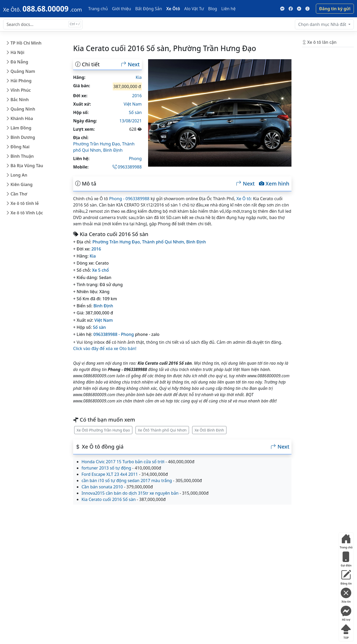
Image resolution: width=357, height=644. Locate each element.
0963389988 (127, 167)
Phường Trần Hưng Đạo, (98, 144)
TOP (346, 631)
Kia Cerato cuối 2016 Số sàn (109, 499)
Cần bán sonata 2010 (102, 487)
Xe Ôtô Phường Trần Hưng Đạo (103, 430)
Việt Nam (133, 104)
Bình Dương (23, 137)
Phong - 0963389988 (129, 199)
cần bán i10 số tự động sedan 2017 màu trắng (127, 481)
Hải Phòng (21, 81)
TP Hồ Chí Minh (26, 43)
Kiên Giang (21, 184)
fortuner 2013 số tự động (106, 468)
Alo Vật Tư (194, 9)
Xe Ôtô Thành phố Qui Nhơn (162, 430)
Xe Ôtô (173, 9)
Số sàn (135, 112)
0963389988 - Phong (114, 334)
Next (130, 64)
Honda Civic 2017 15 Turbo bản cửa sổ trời (123, 462)
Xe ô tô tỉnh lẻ (25, 203)
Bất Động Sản (149, 9)
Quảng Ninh (23, 109)
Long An (19, 175)
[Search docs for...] (43, 24)
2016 (137, 96)
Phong (135, 159)
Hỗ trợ (346, 612)
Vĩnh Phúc (21, 90)
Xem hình (274, 184)
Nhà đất (323, 24)
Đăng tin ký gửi (335, 9)
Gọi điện (346, 558)
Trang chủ (98, 9)
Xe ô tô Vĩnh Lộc (27, 213)
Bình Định (113, 150)
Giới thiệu (121, 9)
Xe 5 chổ (100, 270)
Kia (139, 77)
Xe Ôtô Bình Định (209, 430)
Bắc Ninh (20, 100)
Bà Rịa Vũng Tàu (27, 166)
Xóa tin (346, 594)
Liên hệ (228, 9)
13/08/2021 (130, 121)
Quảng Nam (23, 71)
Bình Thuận (22, 156)
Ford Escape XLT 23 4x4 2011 (110, 474)
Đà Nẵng (19, 62)
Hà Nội (17, 52)
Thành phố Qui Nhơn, (164, 242)
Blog (213, 9)
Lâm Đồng (21, 128)
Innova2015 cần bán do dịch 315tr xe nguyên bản (130, 493)
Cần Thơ (19, 194)
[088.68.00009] (43, 9)
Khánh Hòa (22, 118)
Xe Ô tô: (244, 199)
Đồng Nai (20, 147)
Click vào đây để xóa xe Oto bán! (105, 348)
